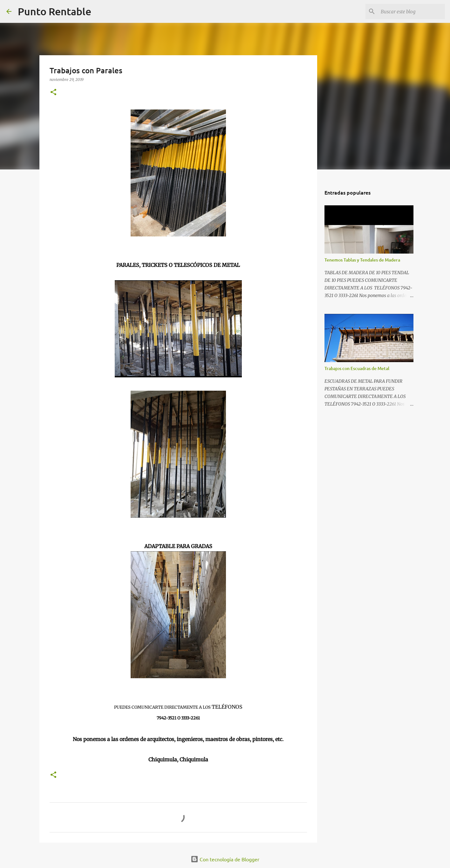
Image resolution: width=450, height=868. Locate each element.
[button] (53, 93)
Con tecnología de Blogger (225, 859)
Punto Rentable (55, 11)
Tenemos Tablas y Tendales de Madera (362, 260)
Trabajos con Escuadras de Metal (357, 368)
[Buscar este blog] (412, 11)
